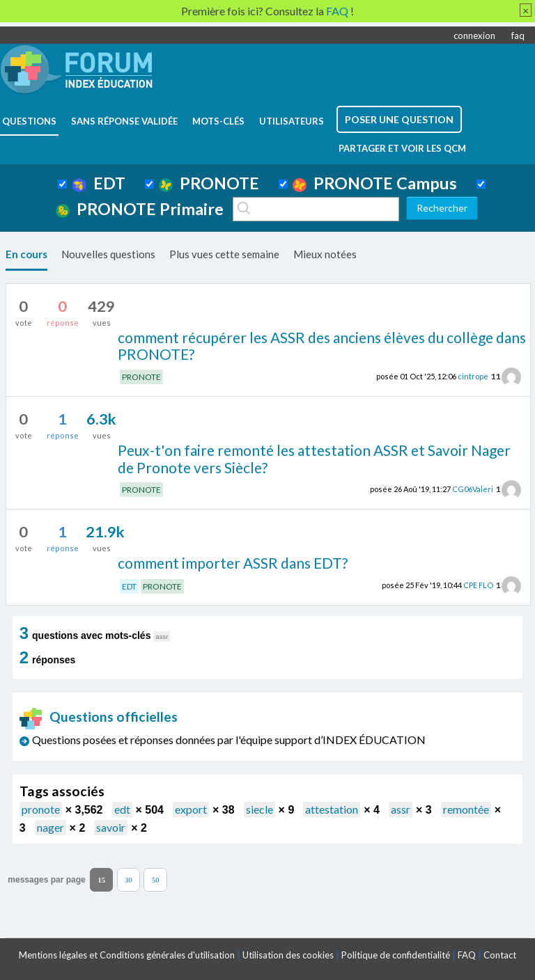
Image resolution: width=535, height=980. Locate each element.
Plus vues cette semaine (224, 254)
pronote (41, 809)
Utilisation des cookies (288, 955)
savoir (111, 827)
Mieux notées (325, 254)
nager (51, 827)
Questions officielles (99, 717)
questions (29, 121)
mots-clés (218, 121)
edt (122, 809)
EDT (99, 183)
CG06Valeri (473, 489)
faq (518, 35)
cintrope (473, 376)
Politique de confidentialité (396, 955)
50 (156, 880)
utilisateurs (292, 121)
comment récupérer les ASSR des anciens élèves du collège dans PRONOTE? (322, 346)
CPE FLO (478, 585)
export (191, 809)
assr (401, 809)
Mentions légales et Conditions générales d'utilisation (127, 955)
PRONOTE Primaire (140, 209)
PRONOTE (209, 183)
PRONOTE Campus (375, 183)
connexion (474, 35)
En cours (26, 254)
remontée (466, 809)
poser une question (399, 119)
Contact (500, 955)
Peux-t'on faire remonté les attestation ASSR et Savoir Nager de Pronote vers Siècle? (314, 459)
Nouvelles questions (108, 254)
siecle (259, 809)
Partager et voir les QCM (402, 148)
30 (129, 880)
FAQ (467, 955)
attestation (332, 809)
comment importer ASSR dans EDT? (233, 563)
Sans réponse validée (124, 121)
